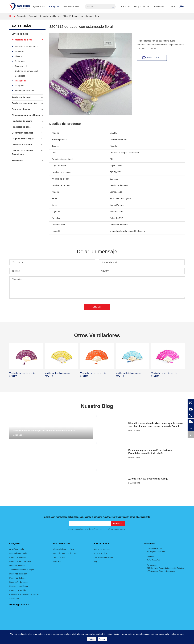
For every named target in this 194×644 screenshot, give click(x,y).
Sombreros (20, 76)
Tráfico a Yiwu (59, 557)
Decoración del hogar (27, 133)
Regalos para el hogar (27, 139)
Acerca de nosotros (102, 549)
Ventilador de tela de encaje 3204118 (58, 375)
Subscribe (118, 524)
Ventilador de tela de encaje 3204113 (128, 375)
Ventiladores (55, 16)
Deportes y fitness (27, 109)
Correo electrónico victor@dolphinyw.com (156, 550)
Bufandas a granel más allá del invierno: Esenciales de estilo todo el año (151, 452)
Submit (97, 307)
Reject (92, 639)
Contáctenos (159, 6)
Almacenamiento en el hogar (27, 115)
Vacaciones (27, 160)
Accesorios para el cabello (27, 47)
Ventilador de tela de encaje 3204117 (93, 375)
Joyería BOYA (39, 6)
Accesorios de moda (38, 16)
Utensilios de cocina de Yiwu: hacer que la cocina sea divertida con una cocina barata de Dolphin (156, 425)
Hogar (12, 16)
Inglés (180, 6)
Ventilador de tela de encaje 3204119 (164, 375)
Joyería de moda (27, 34)
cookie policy (164, 634)
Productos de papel (27, 97)
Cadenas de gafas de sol (26, 71)
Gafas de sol (21, 66)
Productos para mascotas (27, 103)
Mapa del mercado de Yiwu (65, 553)
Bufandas (19, 51)
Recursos (125, 6)
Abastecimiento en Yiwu (63, 549)
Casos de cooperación (103, 557)
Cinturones (20, 61)
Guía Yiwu (58, 561)
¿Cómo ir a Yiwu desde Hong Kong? (148, 479)
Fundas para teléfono (25, 91)
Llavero (18, 56)
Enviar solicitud (152, 58)
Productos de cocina (27, 121)
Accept (102, 639)
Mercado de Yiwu (71, 6)
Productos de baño (27, 127)
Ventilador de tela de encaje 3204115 (22, 375)
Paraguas (20, 86)
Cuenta (172, 6)
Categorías (54, 6)
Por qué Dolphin (141, 6)
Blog (95, 561)
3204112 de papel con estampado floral (81, 16)
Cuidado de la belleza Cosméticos (27, 152)
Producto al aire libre (27, 145)
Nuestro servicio (100, 553)
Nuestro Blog (97, 406)
